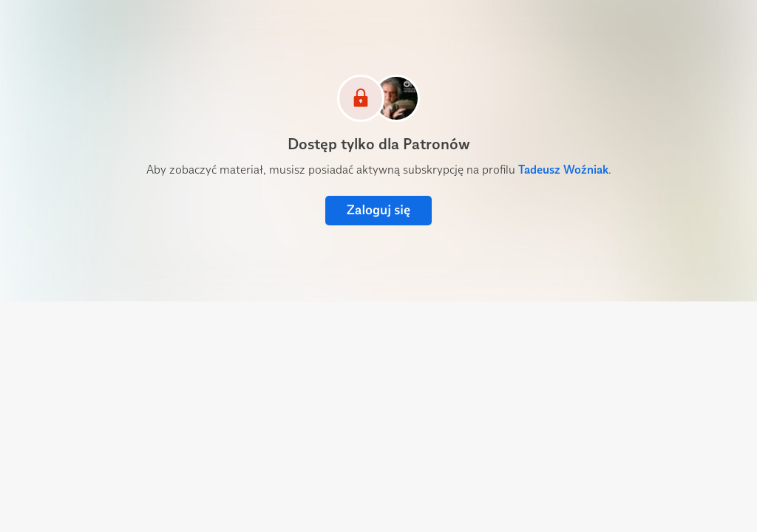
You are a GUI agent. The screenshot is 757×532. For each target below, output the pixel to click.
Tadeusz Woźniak (563, 170)
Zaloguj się (378, 210)
